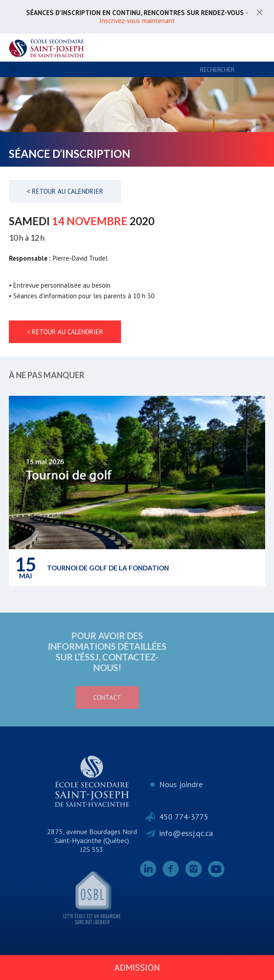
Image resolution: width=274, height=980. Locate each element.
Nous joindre (181, 784)
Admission (137, 968)
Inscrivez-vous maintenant (137, 21)
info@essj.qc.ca (186, 833)
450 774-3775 (184, 817)
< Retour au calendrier (65, 191)
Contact (61, 697)
